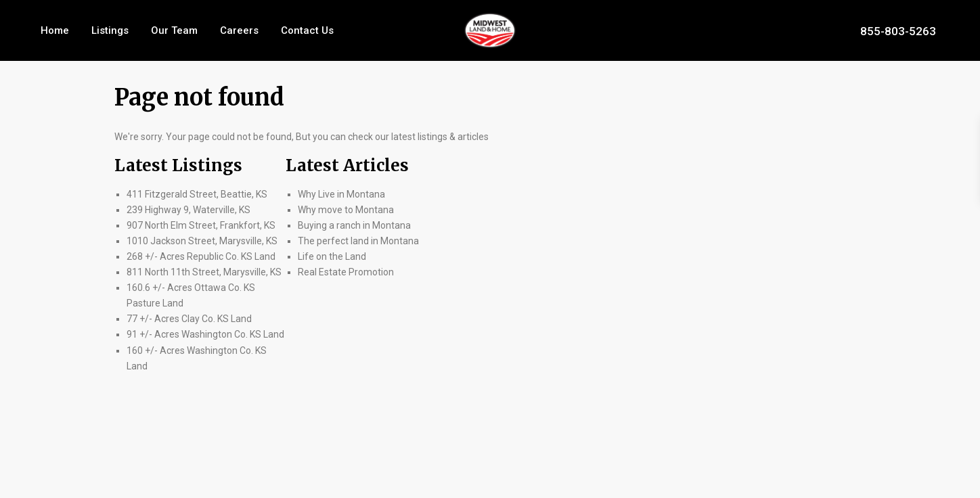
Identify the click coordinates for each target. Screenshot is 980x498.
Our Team (174, 30)
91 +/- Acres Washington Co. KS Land (205, 334)
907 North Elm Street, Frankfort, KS (201, 225)
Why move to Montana (346, 210)
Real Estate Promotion (346, 272)
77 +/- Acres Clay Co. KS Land (189, 319)
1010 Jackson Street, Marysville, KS (202, 241)
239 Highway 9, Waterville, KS (188, 210)
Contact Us (307, 30)
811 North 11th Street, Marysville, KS (204, 272)
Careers (239, 30)
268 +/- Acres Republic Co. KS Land (201, 256)
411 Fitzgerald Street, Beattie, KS (197, 194)
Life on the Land (333, 256)
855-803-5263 (898, 30)
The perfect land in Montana (358, 241)
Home (55, 30)
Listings (110, 30)
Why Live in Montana (341, 194)
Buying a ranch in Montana (354, 225)
